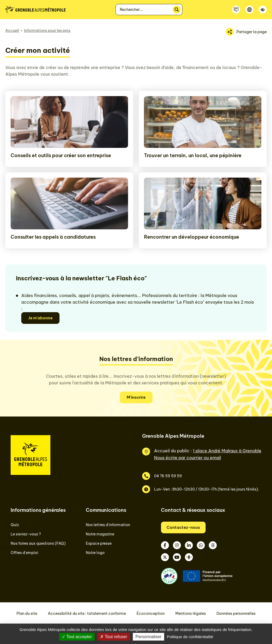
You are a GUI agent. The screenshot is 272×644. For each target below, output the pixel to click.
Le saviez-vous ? (26, 534)
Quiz (15, 525)
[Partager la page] (246, 32)
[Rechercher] (177, 10)
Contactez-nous (183, 527)
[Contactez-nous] (236, 10)
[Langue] (249, 10)
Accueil (12, 31)
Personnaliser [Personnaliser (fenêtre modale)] (148, 637)
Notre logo (95, 553)
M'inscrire (136, 397)
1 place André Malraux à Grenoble (227, 451)
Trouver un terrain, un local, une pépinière (193, 155)
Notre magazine (100, 534)
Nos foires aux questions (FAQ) (38, 543)
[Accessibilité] (263, 10)
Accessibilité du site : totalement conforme (87, 613)
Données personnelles (236, 613)
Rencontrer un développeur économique (192, 237)
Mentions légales (191, 613)
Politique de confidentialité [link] (190, 637)
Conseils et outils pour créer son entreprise (61, 155)
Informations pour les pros (47, 31)
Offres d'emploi (24, 553)
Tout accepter (77, 637)
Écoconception (151, 613)
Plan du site (27, 613)
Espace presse (99, 543)
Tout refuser (114, 637)
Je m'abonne (40, 318)
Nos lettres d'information (108, 525)
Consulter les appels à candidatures (53, 237)
